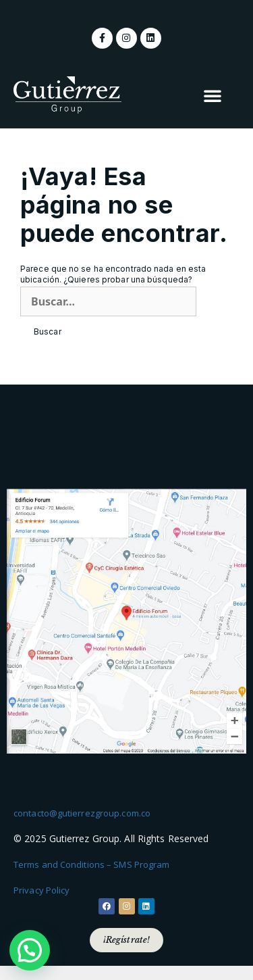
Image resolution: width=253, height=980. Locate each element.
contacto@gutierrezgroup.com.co (82, 813)
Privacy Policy (41, 890)
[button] (213, 95)
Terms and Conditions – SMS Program (91, 864)
